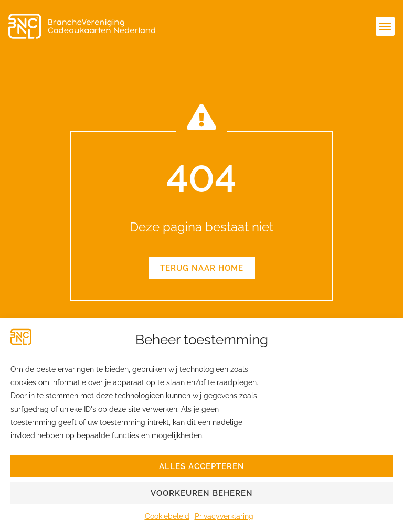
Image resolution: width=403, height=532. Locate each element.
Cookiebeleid (167, 516)
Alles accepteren (202, 466)
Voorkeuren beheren (202, 493)
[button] (385, 26)
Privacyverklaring (224, 516)
